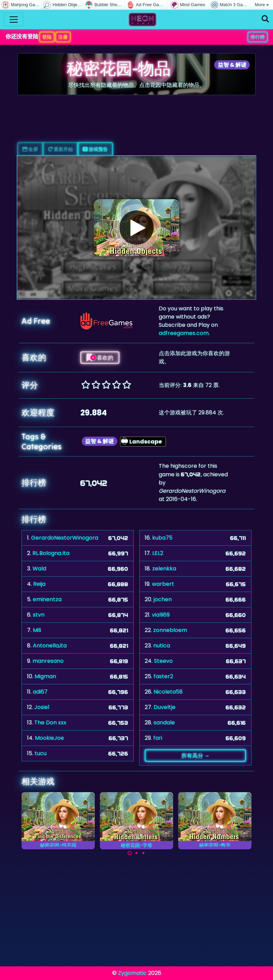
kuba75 (162, 538)
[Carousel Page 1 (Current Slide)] (130, 853)
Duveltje (165, 707)
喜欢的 (100, 358)
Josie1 (42, 707)
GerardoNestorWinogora (65, 538)
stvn (39, 615)
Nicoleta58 (168, 692)
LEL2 (158, 553)
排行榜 (258, 37)
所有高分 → (196, 756)
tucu (41, 753)
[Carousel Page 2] (136, 853)
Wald (39, 569)
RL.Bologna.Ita (51, 553)
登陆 (47, 37)
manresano (48, 661)
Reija (39, 584)
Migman (45, 676)
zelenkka (164, 569)
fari (158, 738)
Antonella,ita (50, 646)
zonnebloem (170, 630)
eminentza (47, 599)
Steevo (163, 661)
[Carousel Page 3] (143, 853)
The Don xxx (50, 723)
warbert (163, 584)
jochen (163, 599)
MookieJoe (49, 738)
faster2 (163, 676)
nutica (162, 646)
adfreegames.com (184, 333)
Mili (37, 630)
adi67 (40, 692)
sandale (164, 723)
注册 (63, 37)
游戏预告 (95, 149)
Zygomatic (132, 973)
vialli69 (161, 615)
